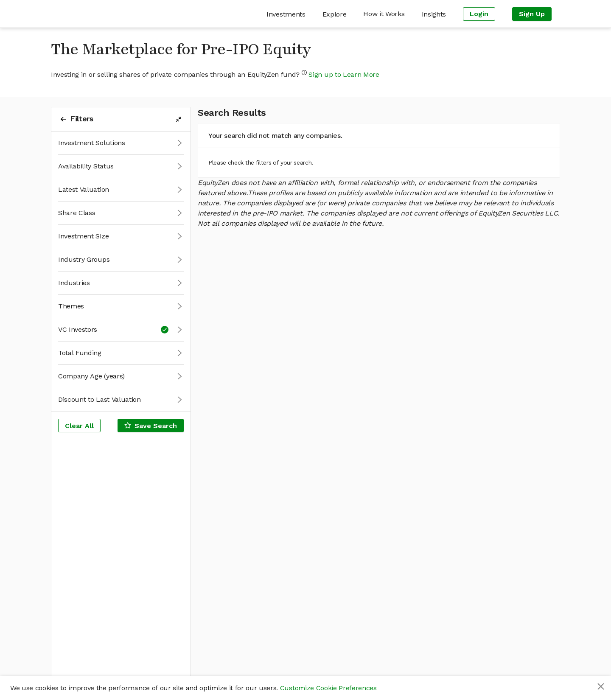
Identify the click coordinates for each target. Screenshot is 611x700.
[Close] (601, 686)
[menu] (346, 14)
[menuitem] (286, 14)
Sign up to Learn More (344, 74)
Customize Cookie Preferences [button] (328, 688)
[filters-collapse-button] (179, 119)
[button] (121, 143)
